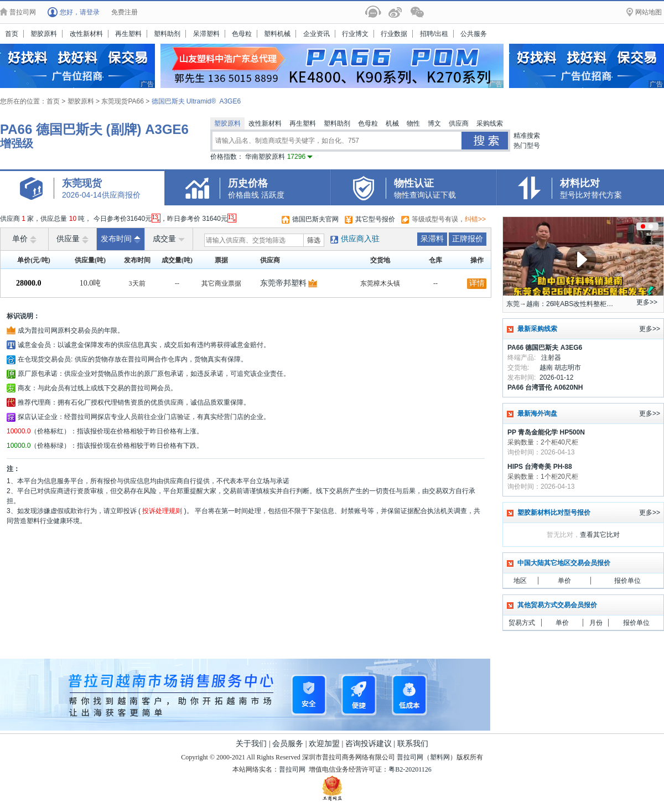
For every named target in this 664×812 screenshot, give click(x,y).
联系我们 (413, 744)
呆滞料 (432, 239)
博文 (434, 123)
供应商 (459, 123)
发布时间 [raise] (121, 239)
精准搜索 (527, 136)
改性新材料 (86, 34)
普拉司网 (410, 757)
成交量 (169, 239)
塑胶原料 (44, 34)
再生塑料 (128, 34)
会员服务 (288, 744)
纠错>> (475, 219)
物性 (413, 123)
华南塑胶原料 (279, 157)
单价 (24, 239)
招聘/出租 (434, 34)
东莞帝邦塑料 (283, 283)
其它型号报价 (375, 219)
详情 (477, 283)
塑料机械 (277, 34)
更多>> (647, 302)
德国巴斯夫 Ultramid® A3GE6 (196, 101)
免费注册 (124, 12)
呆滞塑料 (206, 34)
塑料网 (440, 757)
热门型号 (527, 146)
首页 (12, 34)
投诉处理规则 (162, 511)
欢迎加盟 (324, 744)
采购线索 (490, 123)
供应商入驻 (360, 239)
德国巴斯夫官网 (315, 219)
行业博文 (355, 34)
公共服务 (474, 34)
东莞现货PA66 (123, 101)
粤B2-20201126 (410, 769)
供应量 (72, 239)
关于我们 (251, 744)
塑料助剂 (167, 34)
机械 (392, 123)
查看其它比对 (600, 535)
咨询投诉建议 (369, 744)
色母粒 (242, 34)
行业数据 (394, 34)
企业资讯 (317, 34)
